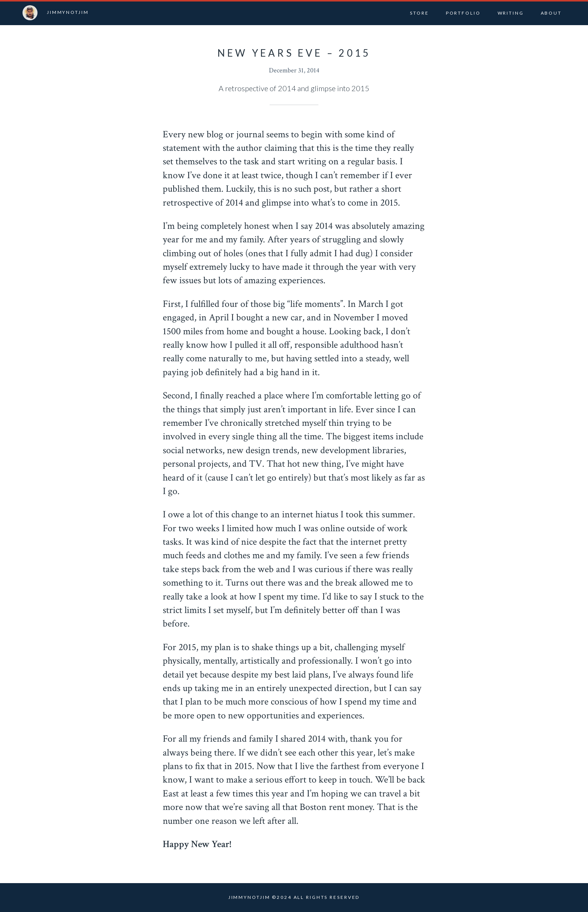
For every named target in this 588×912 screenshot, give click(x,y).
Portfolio (463, 13)
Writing (511, 13)
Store (419, 13)
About (551, 13)
